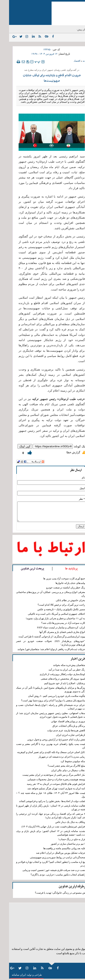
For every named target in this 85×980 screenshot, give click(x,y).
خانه (76, 61)
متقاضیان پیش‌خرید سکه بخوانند (60, 665)
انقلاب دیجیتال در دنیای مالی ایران (59, 770)
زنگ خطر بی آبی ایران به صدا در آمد (58, 670)
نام (74, 478)
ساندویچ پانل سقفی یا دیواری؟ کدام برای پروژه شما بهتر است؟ (44, 701)
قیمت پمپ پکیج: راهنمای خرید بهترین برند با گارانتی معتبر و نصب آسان (43, 746)
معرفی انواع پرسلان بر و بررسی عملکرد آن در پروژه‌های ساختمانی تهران (42, 594)
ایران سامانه (10, 975)
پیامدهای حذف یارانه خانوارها (61, 583)
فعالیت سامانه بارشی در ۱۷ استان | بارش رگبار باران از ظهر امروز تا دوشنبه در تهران (43, 808)
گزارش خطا (64, 452)
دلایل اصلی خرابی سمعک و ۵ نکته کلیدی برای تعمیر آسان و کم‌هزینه (42, 752)
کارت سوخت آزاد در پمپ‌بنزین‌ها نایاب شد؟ (54, 623)
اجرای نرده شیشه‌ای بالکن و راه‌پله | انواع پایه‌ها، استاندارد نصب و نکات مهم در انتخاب (43, 707)
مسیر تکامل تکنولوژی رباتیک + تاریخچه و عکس (52, 609)
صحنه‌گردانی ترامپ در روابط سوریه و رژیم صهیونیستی (49, 857)
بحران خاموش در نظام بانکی (61, 600)
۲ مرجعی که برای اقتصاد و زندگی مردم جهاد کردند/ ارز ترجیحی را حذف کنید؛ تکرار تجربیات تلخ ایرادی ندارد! (43, 816)
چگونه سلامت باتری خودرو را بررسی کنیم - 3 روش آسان (48, 696)
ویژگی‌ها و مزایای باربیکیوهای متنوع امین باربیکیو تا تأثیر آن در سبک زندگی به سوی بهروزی (43, 690)
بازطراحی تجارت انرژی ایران (62, 735)
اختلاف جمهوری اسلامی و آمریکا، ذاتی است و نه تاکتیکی (47, 614)
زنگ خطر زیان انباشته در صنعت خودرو (57, 588)
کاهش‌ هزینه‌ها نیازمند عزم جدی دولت (57, 730)
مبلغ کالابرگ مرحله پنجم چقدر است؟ (57, 766)
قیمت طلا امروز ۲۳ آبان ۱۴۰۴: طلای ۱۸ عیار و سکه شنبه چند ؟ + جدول (43, 795)
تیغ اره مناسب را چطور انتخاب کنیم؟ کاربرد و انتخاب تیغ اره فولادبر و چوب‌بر (43, 864)
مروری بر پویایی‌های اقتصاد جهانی (59, 721)
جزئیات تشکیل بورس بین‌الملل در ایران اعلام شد (52, 853)
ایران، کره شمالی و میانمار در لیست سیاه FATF (52, 628)
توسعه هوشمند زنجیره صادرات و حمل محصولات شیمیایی (47, 779)
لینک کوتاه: (71, 446)
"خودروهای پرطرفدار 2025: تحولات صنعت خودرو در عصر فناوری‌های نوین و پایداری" (42, 643)
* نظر (73, 499)
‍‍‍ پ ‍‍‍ (28, 62)
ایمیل (73, 488)
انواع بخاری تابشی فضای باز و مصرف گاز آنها (53, 632)
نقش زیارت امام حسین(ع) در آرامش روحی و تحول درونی (47, 740)
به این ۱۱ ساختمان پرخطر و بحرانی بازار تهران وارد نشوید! (46, 618)
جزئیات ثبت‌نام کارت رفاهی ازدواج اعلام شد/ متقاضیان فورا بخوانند (42, 649)
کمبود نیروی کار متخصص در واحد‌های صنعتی (54, 679)
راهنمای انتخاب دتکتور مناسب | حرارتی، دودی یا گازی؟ (49, 875)
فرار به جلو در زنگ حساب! (63, 839)
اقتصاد (68, 61)
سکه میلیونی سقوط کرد (64, 761)
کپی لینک (16, 446)
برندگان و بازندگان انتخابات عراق (60, 726)
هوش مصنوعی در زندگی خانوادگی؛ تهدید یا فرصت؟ (52, 893)
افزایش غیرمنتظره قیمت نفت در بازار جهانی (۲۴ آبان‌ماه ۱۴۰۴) (44, 827)
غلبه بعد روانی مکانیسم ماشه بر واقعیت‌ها (55, 848)
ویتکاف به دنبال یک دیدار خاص (61, 822)
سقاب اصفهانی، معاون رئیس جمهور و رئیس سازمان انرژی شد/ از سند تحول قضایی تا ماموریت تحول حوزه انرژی (43, 715)
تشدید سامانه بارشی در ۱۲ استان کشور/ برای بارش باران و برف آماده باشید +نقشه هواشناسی (43, 833)
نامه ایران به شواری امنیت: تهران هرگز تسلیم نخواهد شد (47, 789)
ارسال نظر (67, 470)
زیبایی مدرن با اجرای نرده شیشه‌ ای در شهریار (53, 757)
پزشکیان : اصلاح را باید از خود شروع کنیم (56, 683)
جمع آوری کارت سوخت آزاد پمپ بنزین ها (55, 579)
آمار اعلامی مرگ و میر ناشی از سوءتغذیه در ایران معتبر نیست (45, 775)
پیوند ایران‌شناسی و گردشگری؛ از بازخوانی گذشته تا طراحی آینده (43, 637)
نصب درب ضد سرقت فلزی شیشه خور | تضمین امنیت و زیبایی (45, 870)
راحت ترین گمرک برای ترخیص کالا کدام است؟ (52, 605)
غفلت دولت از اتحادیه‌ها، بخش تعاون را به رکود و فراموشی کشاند (43, 801)
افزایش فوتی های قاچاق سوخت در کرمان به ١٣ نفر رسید (47, 784)
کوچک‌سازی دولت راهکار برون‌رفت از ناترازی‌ (53, 674)
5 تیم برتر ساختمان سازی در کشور (59, 844)
